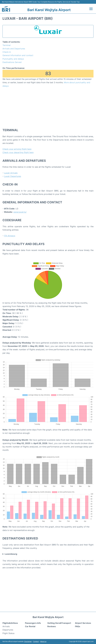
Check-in (7, 52)
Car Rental (30, 626)
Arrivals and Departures (14, 49)
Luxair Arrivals (11, 173)
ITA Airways (10, 236)
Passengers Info (33, 623)
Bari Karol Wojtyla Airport (49, 10)
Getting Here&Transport (59, 623)
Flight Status (8, 633)
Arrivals (6, 626)
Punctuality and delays (13, 59)
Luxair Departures (12, 176)
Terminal (6, 45)
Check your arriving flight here (17, 149)
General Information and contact (18, 55)
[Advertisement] (48, 108)
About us (43, 641)
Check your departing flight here (18, 152)
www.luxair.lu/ (20, 212)
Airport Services (83, 623)
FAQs (78, 626)
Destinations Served (12, 62)
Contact (36, 641)
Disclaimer (28, 641)
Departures (8, 630)
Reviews (52, 626)
